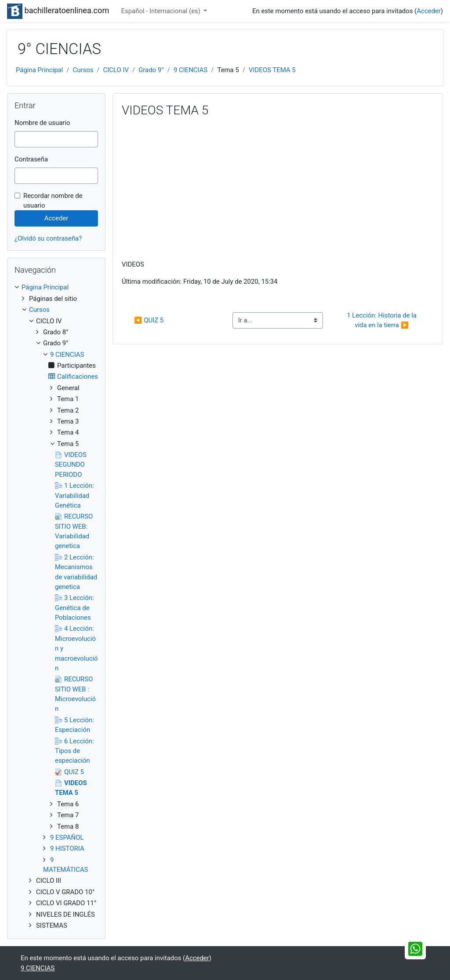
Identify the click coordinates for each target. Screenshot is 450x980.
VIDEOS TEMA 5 (272, 70)
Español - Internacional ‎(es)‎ (162, 11)
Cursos (83, 70)
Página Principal (39, 70)
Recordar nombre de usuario (53, 201)
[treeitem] (56, 287)
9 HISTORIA (67, 848)
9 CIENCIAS (191, 70)
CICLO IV (116, 70)
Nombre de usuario (42, 123)
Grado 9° (151, 70)
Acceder (429, 11)
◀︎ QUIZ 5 (149, 320)
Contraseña (31, 159)
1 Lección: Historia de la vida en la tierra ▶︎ (382, 320)
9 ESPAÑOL (67, 837)
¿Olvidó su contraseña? (48, 238)
